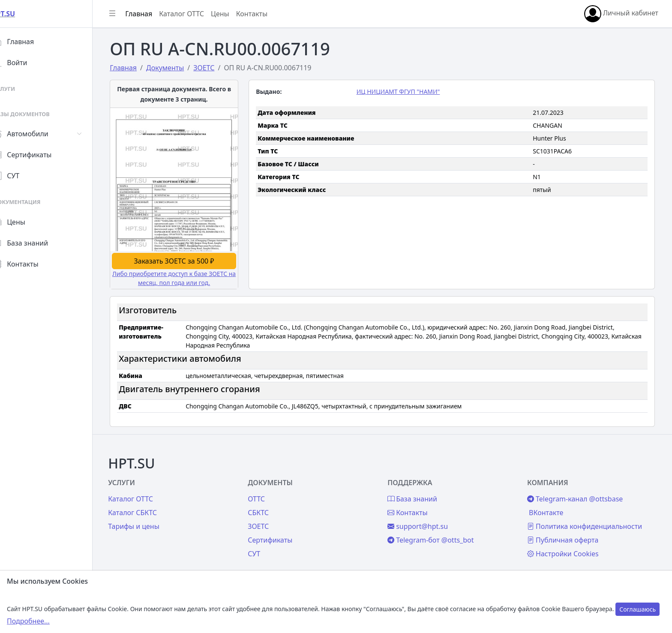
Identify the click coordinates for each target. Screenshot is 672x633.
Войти (27, 63)
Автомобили (38, 134)
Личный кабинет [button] (621, 14)
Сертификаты (39, 155)
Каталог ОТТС (199, 14)
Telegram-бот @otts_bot (439, 531)
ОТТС (269, 490)
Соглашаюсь (637, 609)
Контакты (33, 264)
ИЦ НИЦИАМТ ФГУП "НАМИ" (407, 91)
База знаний (38, 243)
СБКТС (271, 504)
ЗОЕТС (271, 517)
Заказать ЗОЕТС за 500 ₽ (184, 260)
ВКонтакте (550, 504)
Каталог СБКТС (150, 504)
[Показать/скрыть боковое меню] (129, 14)
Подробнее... (28, 621)
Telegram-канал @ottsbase (579, 490)
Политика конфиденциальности (589, 517)
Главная (31, 42)
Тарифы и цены (151, 517)
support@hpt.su (426, 517)
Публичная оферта (567, 531)
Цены (26, 222)
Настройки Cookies (567, 545)
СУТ (23, 176)
